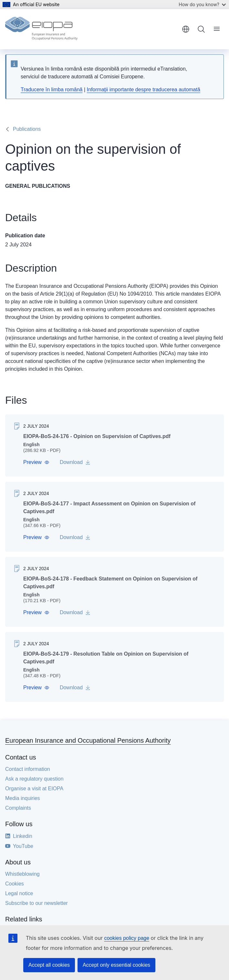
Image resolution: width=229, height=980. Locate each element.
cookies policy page (127, 938)
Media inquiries (23, 798)
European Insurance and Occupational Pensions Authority (88, 740)
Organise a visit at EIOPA (34, 789)
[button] (36, 462)
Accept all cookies (49, 965)
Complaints (18, 808)
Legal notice (19, 893)
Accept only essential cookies (116, 965)
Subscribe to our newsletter (36, 903)
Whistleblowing (22, 874)
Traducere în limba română (52, 90)
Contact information (28, 769)
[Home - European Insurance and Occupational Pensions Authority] (41, 29)
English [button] (186, 29)
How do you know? (202, 4)
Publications (27, 129)
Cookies (15, 884)
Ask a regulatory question (34, 779)
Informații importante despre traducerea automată (144, 90)
